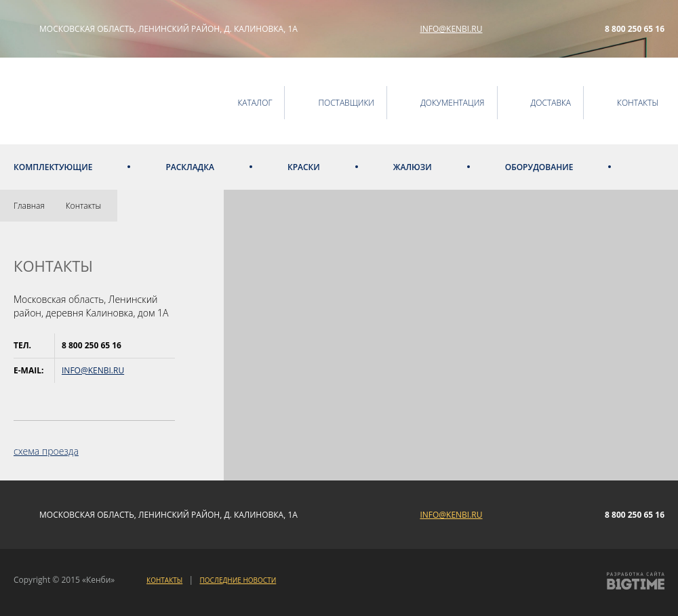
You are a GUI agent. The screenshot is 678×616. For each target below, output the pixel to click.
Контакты (83, 206)
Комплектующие (53, 167)
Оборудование (539, 167)
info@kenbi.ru (451, 29)
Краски (304, 167)
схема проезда (46, 451)
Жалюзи (413, 167)
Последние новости (238, 580)
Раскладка (190, 167)
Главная (29, 206)
